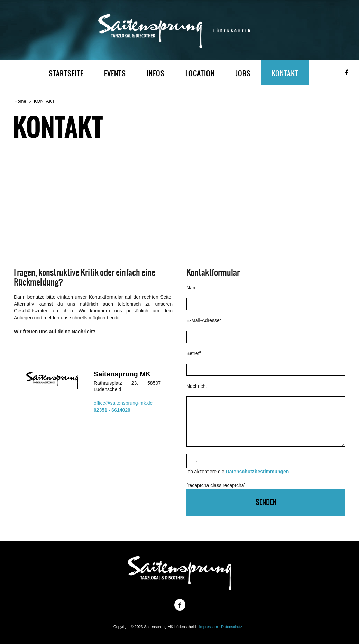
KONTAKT (285, 73)
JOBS (243, 73)
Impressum (209, 627)
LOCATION (200, 73)
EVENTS (115, 73)
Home (20, 101)
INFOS (156, 73)
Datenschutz (232, 627)
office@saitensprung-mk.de (123, 403)
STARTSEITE (66, 73)
